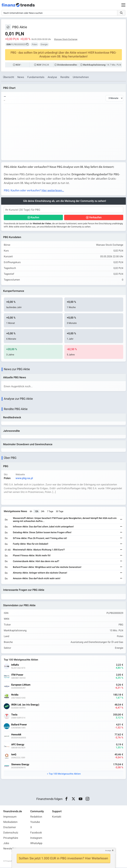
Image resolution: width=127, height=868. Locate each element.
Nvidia (15, 695)
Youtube (35, 823)
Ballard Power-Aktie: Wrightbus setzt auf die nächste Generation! (47, 567)
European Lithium (21, 685)
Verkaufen (95, 218)
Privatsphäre (11, 838)
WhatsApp (36, 844)
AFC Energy (18, 745)
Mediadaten (10, 823)
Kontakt (57, 817)
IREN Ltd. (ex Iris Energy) (25, 705)
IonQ (14, 755)
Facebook (36, 833)
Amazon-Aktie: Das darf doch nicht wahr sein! (37, 579)
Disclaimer (10, 828)
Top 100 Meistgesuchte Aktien (65, 774)
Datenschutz (11, 833)
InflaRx (15, 666)
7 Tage (50, 512)
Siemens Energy (20, 765)
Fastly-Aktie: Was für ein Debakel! (31, 544)
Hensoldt (16, 735)
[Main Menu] (123, 5)
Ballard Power (19, 725)
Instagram (36, 838)
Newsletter (10, 849)
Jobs (6, 844)
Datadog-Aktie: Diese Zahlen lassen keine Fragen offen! (42, 533)
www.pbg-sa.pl (24, 479)
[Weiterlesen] (121, 520)
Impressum (10, 817)
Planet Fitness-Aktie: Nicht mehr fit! (32, 556)
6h (31, 512)
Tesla (14, 715)
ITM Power (17, 676)
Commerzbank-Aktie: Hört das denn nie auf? (36, 562)
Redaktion (36, 817)
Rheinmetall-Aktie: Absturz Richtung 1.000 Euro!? (39, 550)
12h (36, 512)
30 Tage (60, 512)
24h (43, 512)
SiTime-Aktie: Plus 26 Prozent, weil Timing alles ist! (40, 539)
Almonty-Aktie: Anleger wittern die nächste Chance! (40, 573)
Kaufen (35, 218)
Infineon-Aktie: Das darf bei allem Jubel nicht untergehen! (43, 527)
